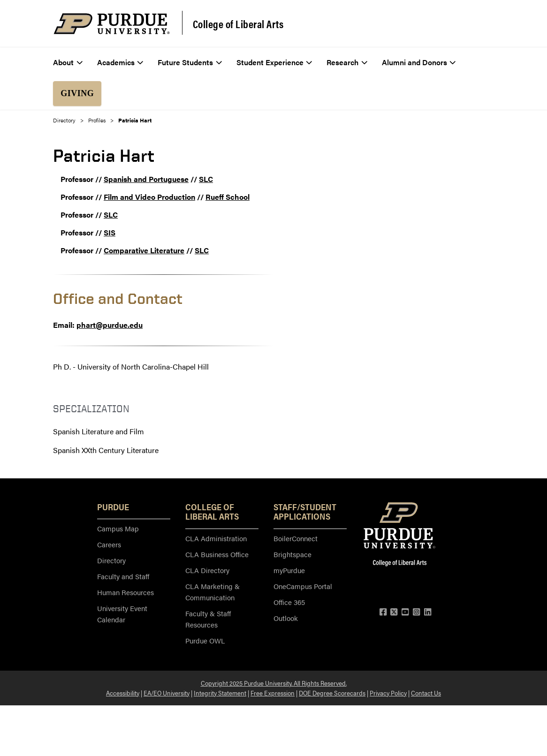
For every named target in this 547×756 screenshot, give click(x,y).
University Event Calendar (122, 614)
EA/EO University (167, 693)
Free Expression (273, 693)
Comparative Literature (144, 250)
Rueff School (228, 197)
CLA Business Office (217, 554)
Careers (109, 544)
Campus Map (118, 528)
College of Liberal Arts (238, 24)
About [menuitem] (68, 62)
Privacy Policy (388, 693)
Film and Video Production (149, 197)
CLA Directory (207, 570)
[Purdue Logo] (112, 24)
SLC (206, 179)
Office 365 (289, 602)
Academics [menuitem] (120, 62)
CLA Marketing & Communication (213, 592)
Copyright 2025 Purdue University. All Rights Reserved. (274, 683)
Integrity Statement (220, 693)
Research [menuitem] (347, 62)
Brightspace (292, 554)
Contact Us (426, 693)
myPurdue (289, 570)
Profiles (97, 120)
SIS (110, 232)
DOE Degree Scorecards (332, 693)
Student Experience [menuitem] (274, 62)
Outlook (286, 618)
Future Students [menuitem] (190, 62)
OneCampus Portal (303, 586)
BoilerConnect (296, 538)
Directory (64, 120)
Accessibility (123, 693)
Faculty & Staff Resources (208, 619)
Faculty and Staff (123, 576)
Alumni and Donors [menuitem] (419, 62)
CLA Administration (216, 538)
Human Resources (125, 592)
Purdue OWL (205, 640)
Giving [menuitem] (77, 93)
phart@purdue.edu (110, 325)
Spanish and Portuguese (146, 179)
